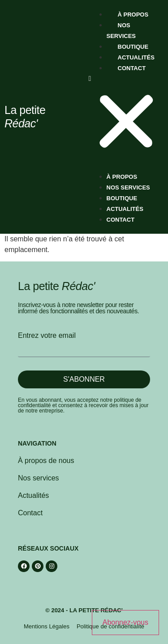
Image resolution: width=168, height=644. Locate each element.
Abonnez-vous (125, 622)
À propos (133, 15)
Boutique (133, 47)
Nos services (128, 187)
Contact (132, 68)
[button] (126, 118)
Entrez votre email (47, 336)
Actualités (136, 57)
